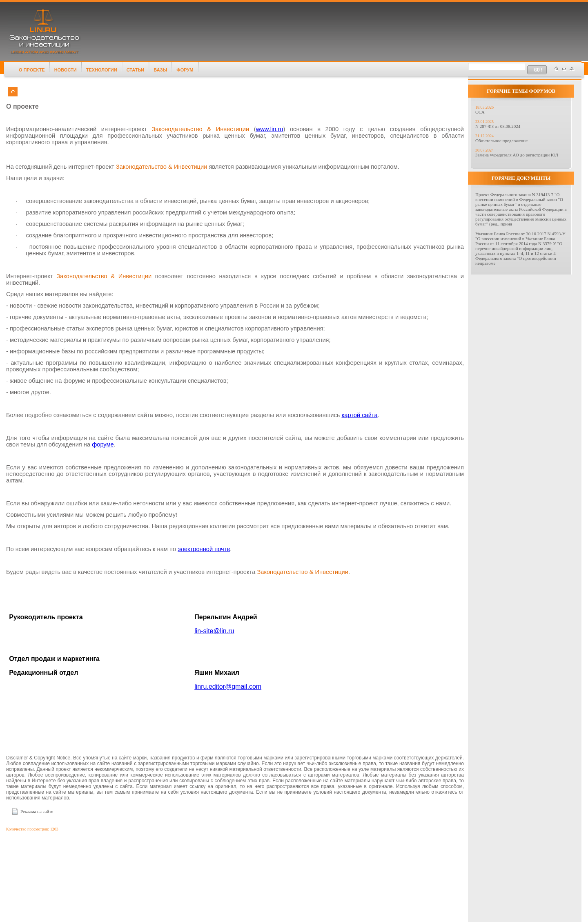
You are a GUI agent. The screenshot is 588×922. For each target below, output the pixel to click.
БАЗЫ (160, 70)
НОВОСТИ (66, 70)
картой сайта (360, 415)
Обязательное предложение (501, 141)
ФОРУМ (185, 70)
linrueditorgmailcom (228, 686)
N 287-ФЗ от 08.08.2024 (498, 126)
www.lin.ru (270, 129)
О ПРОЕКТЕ (32, 70)
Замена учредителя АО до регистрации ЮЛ (517, 155)
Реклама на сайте (37, 811)
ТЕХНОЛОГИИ (102, 70)
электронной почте (204, 549)
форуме (103, 444)
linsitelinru (214, 631)
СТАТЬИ (136, 70)
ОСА (480, 112)
